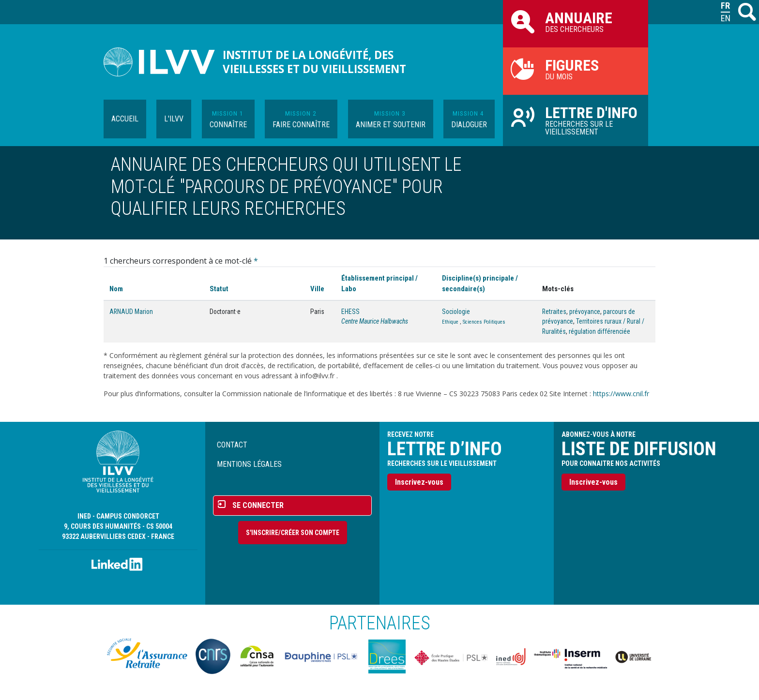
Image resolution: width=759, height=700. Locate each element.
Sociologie (456, 312)
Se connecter (258, 505)
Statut (219, 289)
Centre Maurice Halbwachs (375, 321)
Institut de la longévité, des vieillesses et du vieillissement (314, 62)
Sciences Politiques (484, 322)
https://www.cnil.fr (621, 394)
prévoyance (585, 312)
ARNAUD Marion (131, 312)
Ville (317, 289)
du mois (576, 69)
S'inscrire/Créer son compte (293, 533)
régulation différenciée (600, 331)
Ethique (450, 322)
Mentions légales (249, 464)
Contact (232, 445)
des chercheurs (576, 21)
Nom (116, 289)
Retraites (554, 312)
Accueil (125, 119)
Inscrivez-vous (419, 482)
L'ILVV (174, 119)
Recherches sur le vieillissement (576, 120)
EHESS (350, 312)
